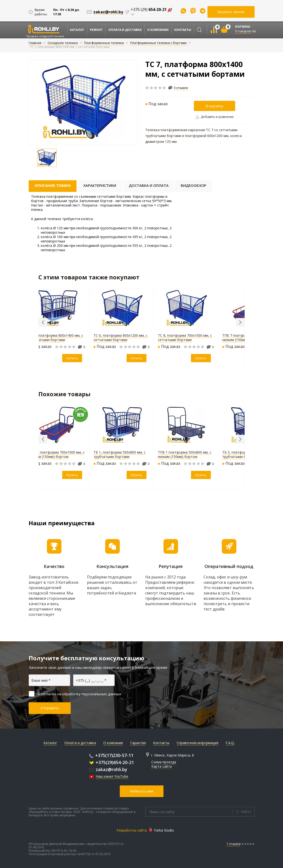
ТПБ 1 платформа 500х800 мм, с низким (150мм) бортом (185, 454)
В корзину (214, 106)
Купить (72, 358)
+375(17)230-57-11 (111, 755)
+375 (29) (151, 9)
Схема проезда (164, 762)
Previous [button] (43, 322)
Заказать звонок (231, 12)
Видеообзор (194, 185)
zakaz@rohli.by (108, 769)
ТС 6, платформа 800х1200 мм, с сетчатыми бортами (120, 338)
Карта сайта (162, 766)
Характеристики (100, 185)
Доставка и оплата (149, 185)
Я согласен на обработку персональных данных (75, 694)
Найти (246, 812)
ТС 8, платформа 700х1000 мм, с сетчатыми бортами (185, 338)
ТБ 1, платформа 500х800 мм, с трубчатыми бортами (120, 454)
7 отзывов (233, 844)
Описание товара (53, 185)
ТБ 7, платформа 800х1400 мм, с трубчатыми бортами (56, 338)
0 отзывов (181, 88)
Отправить (50, 708)
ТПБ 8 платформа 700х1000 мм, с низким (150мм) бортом (57, 454)
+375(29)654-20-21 (111, 762)
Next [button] (240, 322)
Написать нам (141, 791)
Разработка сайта (132, 830)
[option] (83, 102)
